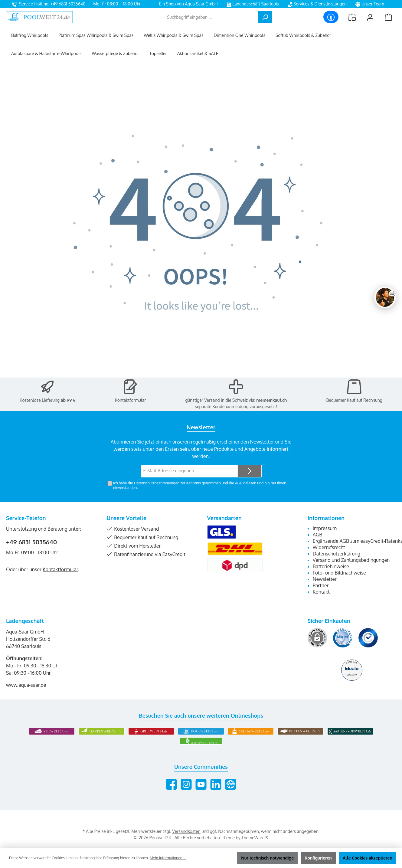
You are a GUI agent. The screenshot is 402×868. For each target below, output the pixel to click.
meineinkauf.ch (271, 400)
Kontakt (321, 592)
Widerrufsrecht (329, 547)
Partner (321, 585)
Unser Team (370, 4)
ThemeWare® (255, 838)
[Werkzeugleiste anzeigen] (331, 17)
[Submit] (250, 471)
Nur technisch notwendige (267, 858)
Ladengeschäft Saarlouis (253, 4)
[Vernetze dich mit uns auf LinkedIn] (216, 784)
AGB (239, 483)
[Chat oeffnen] (385, 297)
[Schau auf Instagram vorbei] (186, 784)
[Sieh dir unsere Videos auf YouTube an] (201, 784)
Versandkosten (186, 831)
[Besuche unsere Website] (231, 784)
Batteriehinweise (331, 566)
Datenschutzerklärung (337, 554)
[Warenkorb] (388, 17)
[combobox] (190, 17)
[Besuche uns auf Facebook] (171, 784)
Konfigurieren (318, 858)
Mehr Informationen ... (168, 858)
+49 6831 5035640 (32, 542)
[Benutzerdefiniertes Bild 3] (368, 638)
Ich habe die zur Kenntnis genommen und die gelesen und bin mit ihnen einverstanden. (200, 485)
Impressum (325, 528)
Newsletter (325, 579)
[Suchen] (265, 17)
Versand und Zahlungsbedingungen (351, 560)
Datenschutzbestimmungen (157, 483)
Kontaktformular (130, 400)
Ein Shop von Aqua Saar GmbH (188, 4)
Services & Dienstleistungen (317, 4)
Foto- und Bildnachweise (339, 573)
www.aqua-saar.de (26, 685)
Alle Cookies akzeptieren (368, 858)
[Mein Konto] (370, 17)
